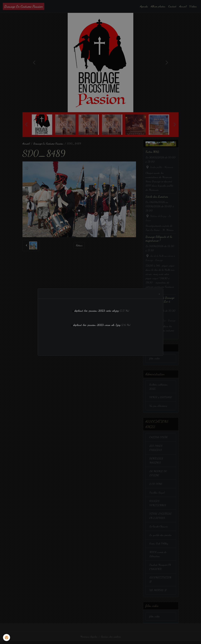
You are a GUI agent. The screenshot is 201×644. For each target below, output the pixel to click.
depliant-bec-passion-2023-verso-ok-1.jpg (97, 325)
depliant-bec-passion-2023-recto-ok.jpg (97, 311)
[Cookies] (7, 637)
